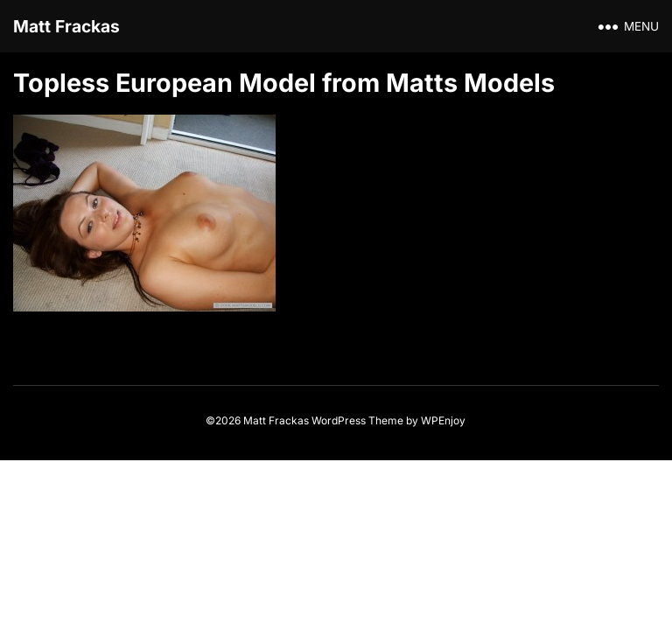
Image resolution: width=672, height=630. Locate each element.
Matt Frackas (66, 26)
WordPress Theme (357, 420)
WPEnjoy (443, 420)
